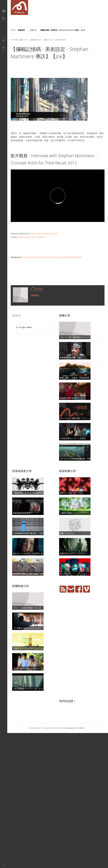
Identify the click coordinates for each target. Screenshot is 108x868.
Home (13, 30)
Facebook (4, 40)
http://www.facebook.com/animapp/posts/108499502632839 (52, 257)
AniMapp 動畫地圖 (19, 7)
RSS (4, 18)
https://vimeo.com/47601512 (32, 237)
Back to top (4, 864)
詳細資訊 (35, 295)
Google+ (4, 48)
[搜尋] (31, 327)
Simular (71, 728)
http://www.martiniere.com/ (44, 233)
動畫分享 (33, 30)
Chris (37, 289)
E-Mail (4, 11)
